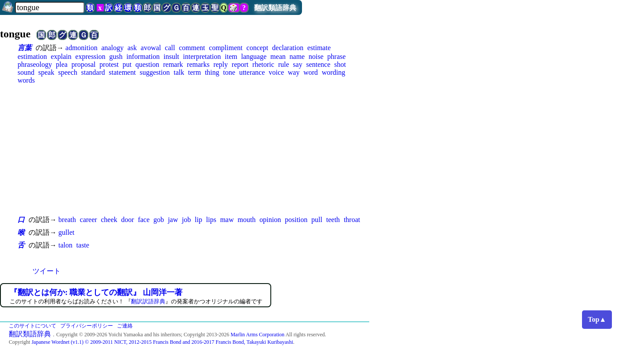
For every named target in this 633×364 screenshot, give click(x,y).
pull (317, 220)
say (297, 64)
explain (61, 56)
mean (278, 56)
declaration (288, 48)
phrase (337, 56)
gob (159, 220)
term (195, 72)
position (296, 220)
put (127, 64)
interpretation (202, 56)
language (254, 56)
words (26, 80)
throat (352, 220)
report (240, 64)
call (170, 48)
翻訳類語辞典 (275, 8)
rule (284, 64)
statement (122, 72)
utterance (252, 72)
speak (46, 72)
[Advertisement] (193, 149)
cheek (109, 220)
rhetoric (263, 64)
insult (171, 56)
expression (90, 56)
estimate (319, 48)
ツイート (47, 271)
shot (340, 64)
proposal (83, 64)
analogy (112, 48)
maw (227, 220)
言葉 (25, 48)
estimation (32, 56)
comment (192, 48)
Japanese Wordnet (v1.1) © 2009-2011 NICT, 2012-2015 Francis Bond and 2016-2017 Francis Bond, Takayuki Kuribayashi (162, 342)
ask (132, 48)
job (186, 220)
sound (26, 72)
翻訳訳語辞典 (148, 301)
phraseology (35, 64)
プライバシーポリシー (87, 326)
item (231, 56)
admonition (82, 48)
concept (258, 48)
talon (65, 245)
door (128, 220)
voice (276, 72)
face (144, 220)
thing (212, 72)
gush (116, 56)
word (311, 72)
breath (67, 220)
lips (211, 220)
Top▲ (597, 319)
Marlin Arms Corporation (257, 335)
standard (93, 72)
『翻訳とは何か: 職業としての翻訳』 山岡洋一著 (96, 292)
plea (62, 64)
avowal (151, 48)
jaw (173, 220)
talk (179, 72)
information (143, 56)
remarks (198, 64)
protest (109, 64)
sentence (318, 64)
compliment (226, 48)
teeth (333, 220)
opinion (270, 220)
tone (229, 72)
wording (333, 72)
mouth (247, 220)
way (294, 72)
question (147, 64)
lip (198, 220)
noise (316, 56)
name (297, 56)
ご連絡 (125, 326)
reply (220, 64)
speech (68, 72)
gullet (66, 232)
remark (173, 64)
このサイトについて (33, 326)
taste (83, 245)
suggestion (155, 72)
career (89, 220)
